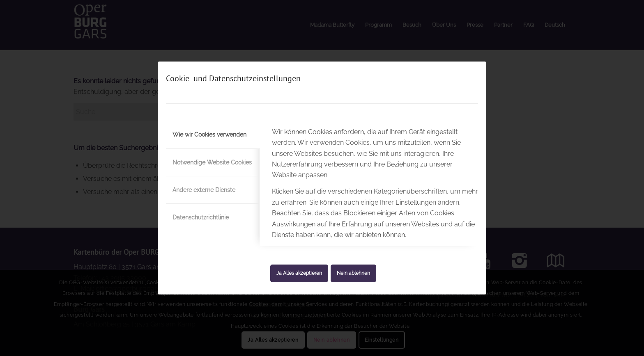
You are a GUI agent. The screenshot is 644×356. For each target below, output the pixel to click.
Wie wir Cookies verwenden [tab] (209, 135)
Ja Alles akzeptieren (299, 273)
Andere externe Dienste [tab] (204, 190)
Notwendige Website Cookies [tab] (212, 162)
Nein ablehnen (353, 273)
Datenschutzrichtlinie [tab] (201, 217)
